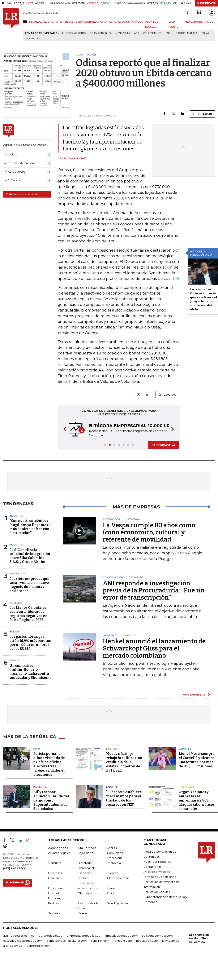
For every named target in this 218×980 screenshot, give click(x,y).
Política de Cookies (157, 892)
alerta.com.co (13, 946)
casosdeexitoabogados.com (23, 941)
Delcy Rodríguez (101, 33)
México (14, 661)
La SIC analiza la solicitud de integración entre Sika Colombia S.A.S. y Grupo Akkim (30, 556)
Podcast (54, 903)
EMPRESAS (67, 22)
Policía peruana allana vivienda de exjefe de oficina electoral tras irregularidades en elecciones (50, 764)
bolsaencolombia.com (157, 936)
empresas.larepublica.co (83, 936)
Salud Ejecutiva (117, 903)
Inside (111, 888)
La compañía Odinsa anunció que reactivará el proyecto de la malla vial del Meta (204, 299)
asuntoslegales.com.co (19, 936)
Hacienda (16, 603)
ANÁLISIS (138, 22)
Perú (37, 749)
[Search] (186, 13)
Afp (137, 33)
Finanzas (54, 878)
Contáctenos (152, 867)
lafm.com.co (171, 941)
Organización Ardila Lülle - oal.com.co (199, 938)
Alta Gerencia (87, 848)
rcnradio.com (123, 941)
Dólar (205, 33)
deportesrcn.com (39, 946)
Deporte (185, 749)
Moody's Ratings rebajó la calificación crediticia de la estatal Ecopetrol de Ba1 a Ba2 (124, 762)
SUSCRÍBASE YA (164, 445)
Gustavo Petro (76, 33)
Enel (169, 33)
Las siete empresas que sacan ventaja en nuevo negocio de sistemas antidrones (29, 585)
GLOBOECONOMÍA (95, 22)
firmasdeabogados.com (121, 936)
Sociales (54, 913)
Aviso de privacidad (157, 872)
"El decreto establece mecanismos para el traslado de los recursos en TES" (124, 798)
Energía (111, 749)
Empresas (55, 873)
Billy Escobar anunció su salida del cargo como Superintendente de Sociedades (51, 800)
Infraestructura (87, 888)
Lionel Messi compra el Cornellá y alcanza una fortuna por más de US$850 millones (197, 760)
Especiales (85, 873)
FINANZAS (36, 22)
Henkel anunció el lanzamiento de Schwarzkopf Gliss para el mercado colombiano (154, 648)
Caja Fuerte (86, 853)
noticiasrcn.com (147, 941)
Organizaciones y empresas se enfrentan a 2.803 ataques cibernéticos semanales (197, 800)
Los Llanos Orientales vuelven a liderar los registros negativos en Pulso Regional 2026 (28, 614)
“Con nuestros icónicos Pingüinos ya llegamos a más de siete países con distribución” (30, 527)
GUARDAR (202, 114)
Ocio (110, 893)
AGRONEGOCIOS (119, 22)
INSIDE (209, 22)
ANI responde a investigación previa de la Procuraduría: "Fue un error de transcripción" (154, 590)
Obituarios (85, 893)
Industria (16, 516)
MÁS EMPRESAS (194, 694)
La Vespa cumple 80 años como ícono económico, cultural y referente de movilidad (149, 532)
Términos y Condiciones (160, 877)
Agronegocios (58, 848)
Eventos (112, 873)
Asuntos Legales (59, 853)
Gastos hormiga (187, 33)
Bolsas (14, 632)
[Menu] (26, 21)
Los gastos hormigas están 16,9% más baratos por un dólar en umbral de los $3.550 (30, 643)
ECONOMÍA (51, 22)
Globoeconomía (118, 878)
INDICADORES (194, 22)
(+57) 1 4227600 (15, 868)
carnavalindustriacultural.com (67, 941)
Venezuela (123, 33)
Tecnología (18, 574)
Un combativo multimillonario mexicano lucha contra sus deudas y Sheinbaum (30, 672)
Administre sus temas (22, 194)
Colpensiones (152, 33)
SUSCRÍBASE (206, 3)
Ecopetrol (33, 39)
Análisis (112, 848)
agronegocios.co (51, 936)
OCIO (79, 22)
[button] (63, 430)
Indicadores (56, 888)
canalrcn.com (100, 941)
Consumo (55, 863)
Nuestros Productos (157, 862)
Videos (82, 913)
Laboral (112, 787)
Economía (114, 863)
